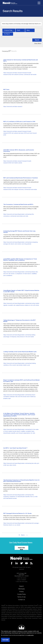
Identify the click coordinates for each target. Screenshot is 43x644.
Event (19, 30)
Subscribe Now (21, 548)
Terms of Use (21, 597)
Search (21, 586)
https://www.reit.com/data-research (13, 107)
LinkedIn (17, 563)
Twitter (22, 563)
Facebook (12, 563)
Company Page (8, 30)
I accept (5, 640)
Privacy (21, 592)
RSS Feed (31, 563)
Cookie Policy (21, 594)
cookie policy (30, 635)
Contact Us (22, 600)
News (28, 30)
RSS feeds (22, 589)
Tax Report (7, 34)
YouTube (26, 563)
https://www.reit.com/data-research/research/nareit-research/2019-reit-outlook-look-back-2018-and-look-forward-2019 (20, 133)
